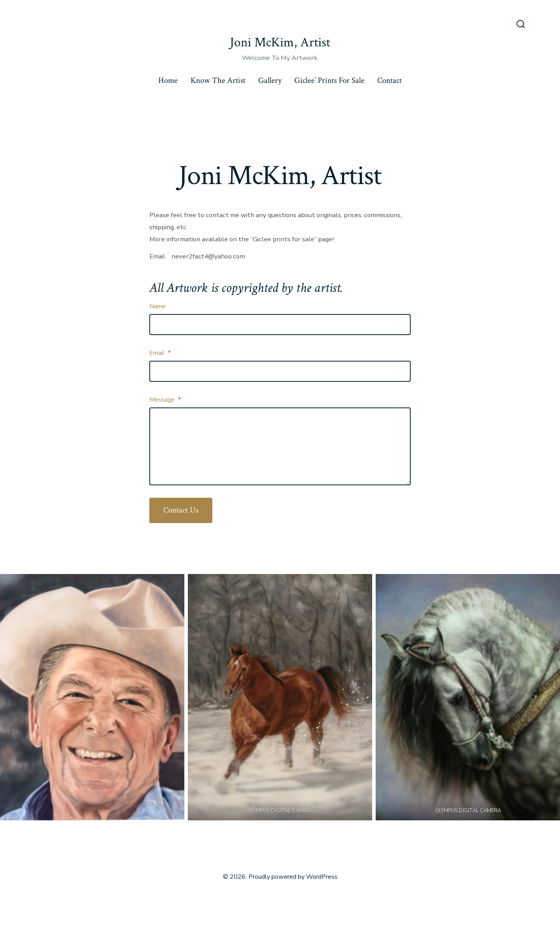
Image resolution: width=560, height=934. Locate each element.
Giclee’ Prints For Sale (329, 80)
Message (165, 400)
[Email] (280, 371)
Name (157, 306)
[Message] (280, 446)
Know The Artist (218, 80)
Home (168, 80)
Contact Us (181, 510)
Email (160, 353)
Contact (389, 80)
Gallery (270, 80)
